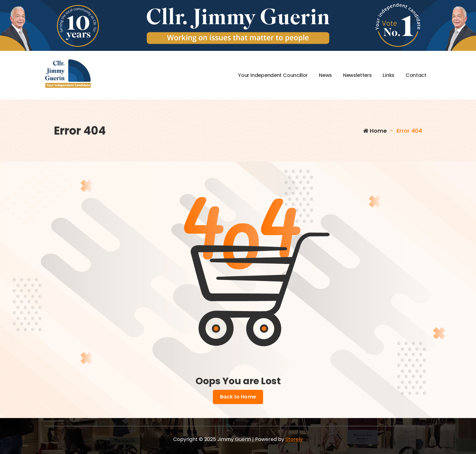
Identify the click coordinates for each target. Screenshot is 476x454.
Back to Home (238, 397)
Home (375, 131)
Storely (294, 439)
